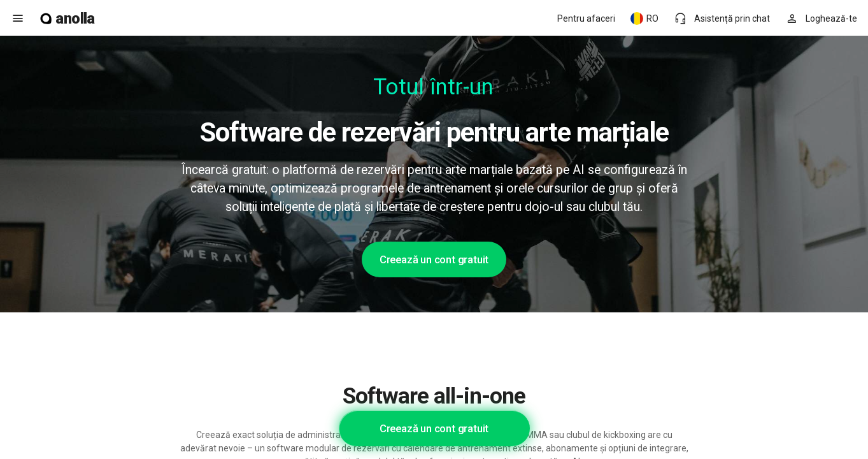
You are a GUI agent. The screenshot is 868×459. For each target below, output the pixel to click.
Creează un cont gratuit (434, 259)
